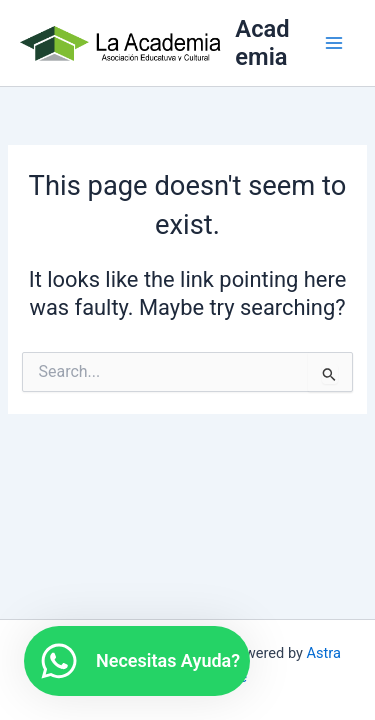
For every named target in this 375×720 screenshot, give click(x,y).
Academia (262, 43)
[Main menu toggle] (334, 43)
